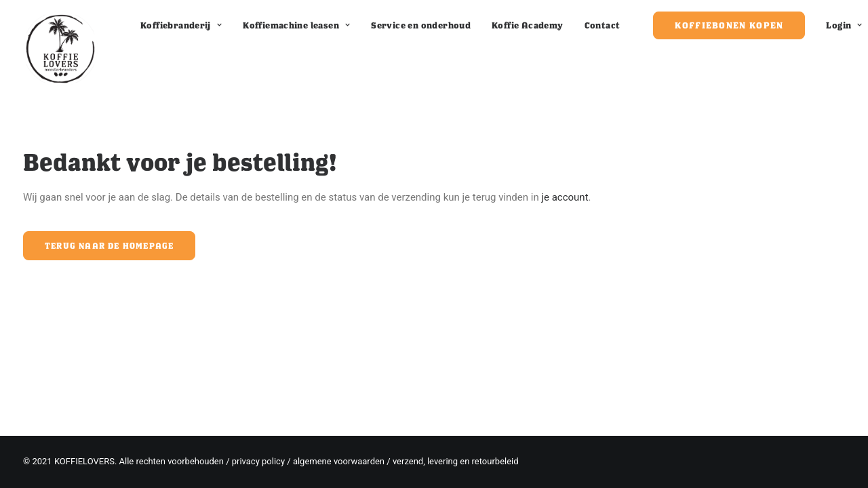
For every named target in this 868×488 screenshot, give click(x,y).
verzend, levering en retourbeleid (456, 461)
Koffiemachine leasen (296, 25)
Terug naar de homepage (109, 246)
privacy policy (258, 461)
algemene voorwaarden (339, 461)
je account (565, 197)
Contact (603, 25)
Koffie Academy (527, 25)
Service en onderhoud (421, 25)
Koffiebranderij (181, 25)
